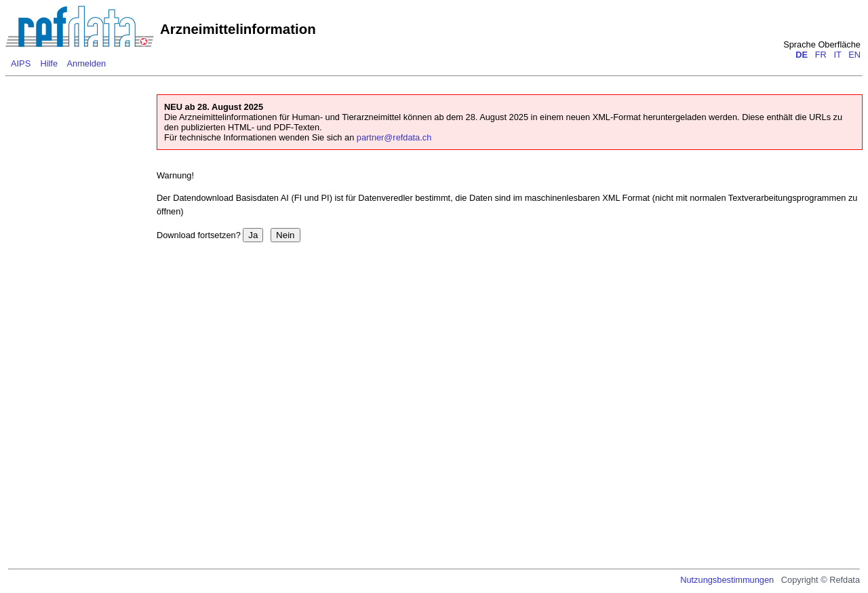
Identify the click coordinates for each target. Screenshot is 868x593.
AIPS (21, 63)
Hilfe (49, 63)
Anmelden (87, 63)
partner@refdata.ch (394, 137)
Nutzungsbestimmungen (727, 580)
